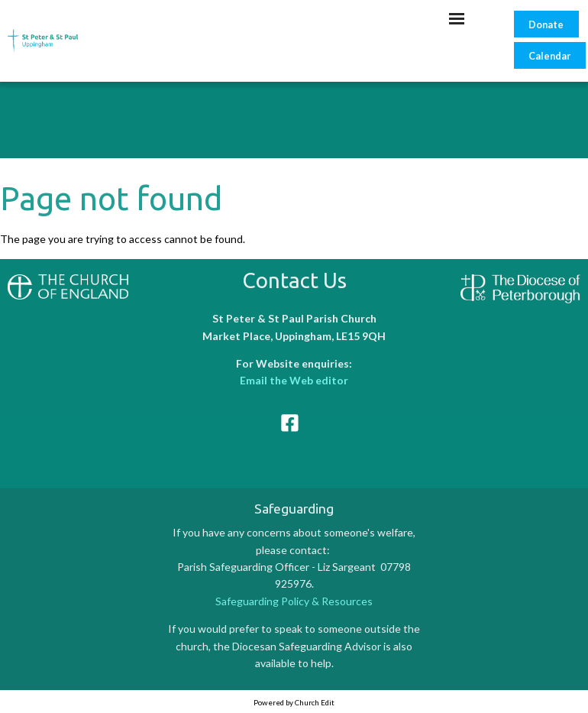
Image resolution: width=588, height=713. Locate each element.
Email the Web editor (294, 380)
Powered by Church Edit (294, 702)
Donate (546, 24)
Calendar (549, 56)
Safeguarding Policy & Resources (294, 601)
